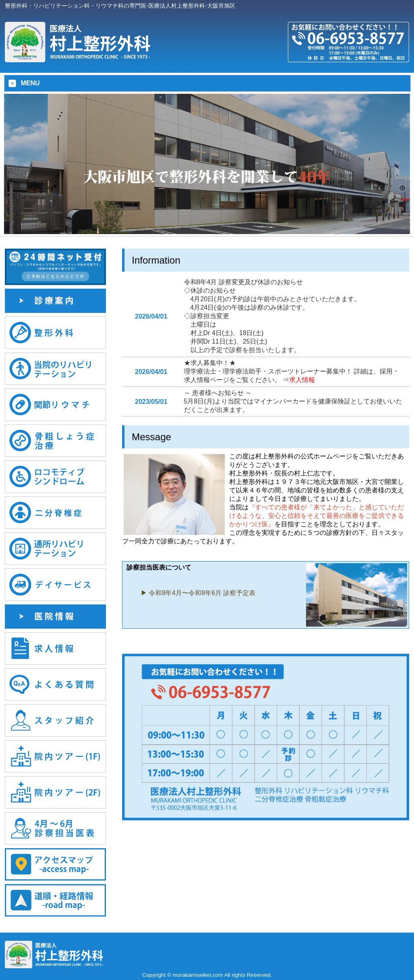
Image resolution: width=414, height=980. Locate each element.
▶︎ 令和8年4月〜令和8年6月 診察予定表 (198, 593)
